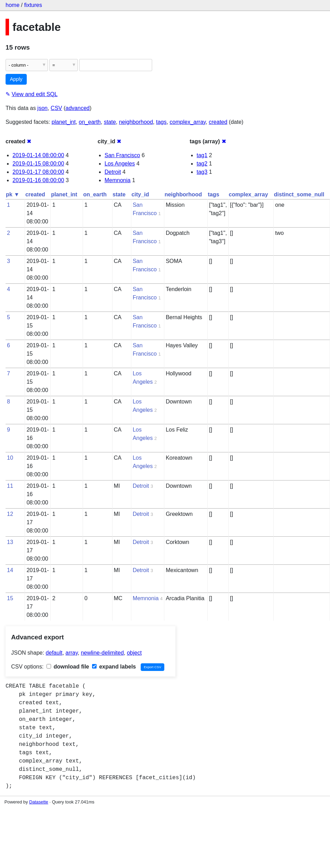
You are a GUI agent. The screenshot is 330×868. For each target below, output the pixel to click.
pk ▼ (13, 194)
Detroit (113, 172)
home (13, 5)
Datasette (39, 802)
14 (10, 570)
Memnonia (118, 180)
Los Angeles (120, 164)
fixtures (33, 5)
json (43, 108)
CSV (56, 108)
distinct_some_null (299, 194)
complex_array (188, 122)
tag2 (202, 164)
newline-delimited (102, 653)
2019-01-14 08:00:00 (38, 155)
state (110, 122)
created (218, 122)
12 (10, 514)
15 (10, 598)
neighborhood (136, 122)
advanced (78, 108)
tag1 (202, 155)
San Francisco (122, 155)
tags (161, 122)
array (72, 653)
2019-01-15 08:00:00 (38, 164)
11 (10, 486)
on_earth (90, 122)
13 (10, 542)
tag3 (202, 172)
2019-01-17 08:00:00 (38, 172)
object (134, 653)
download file (68, 667)
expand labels (114, 667)
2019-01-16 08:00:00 (38, 180)
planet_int (64, 122)
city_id (140, 194)
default (54, 653)
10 (10, 458)
